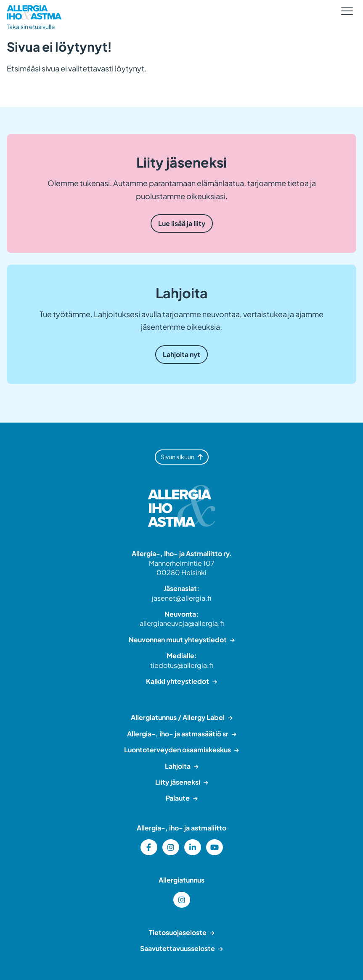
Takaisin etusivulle (31, 26)
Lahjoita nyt (181, 354)
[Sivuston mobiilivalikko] (347, 11)
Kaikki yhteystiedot (178, 681)
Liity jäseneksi (178, 782)
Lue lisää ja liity (182, 223)
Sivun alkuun (182, 457)
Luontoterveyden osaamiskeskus (178, 750)
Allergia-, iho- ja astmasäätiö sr (178, 734)
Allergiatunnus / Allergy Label (178, 717)
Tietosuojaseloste (178, 932)
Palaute (178, 798)
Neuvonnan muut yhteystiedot (178, 640)
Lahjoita (178, 766)
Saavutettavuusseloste (178, 948)
